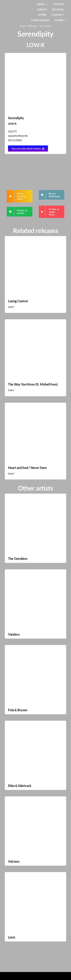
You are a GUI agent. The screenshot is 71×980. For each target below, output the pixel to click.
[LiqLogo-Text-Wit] (14, 5)
